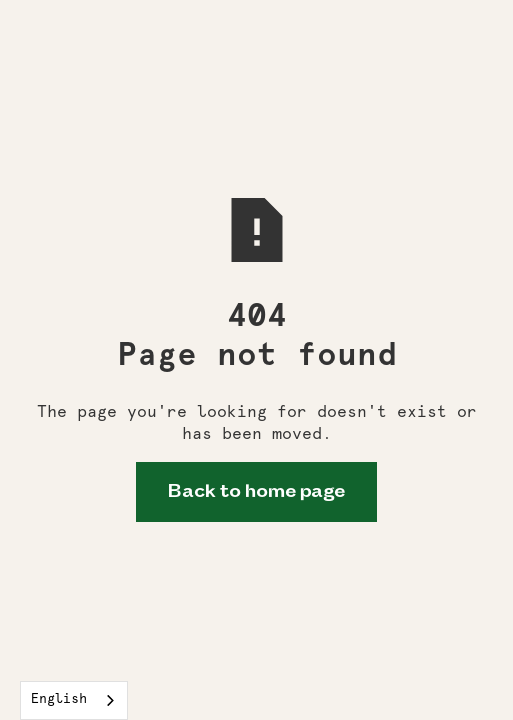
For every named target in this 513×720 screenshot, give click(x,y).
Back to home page (256, 492)
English (59, 699)
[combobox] (74, 700)
